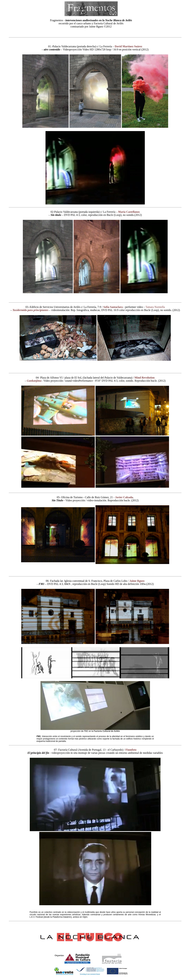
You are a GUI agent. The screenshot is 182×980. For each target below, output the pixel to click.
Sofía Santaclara (113, 307)
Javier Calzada (124, 497)
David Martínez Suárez (128, 46)
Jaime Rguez (137, 581)
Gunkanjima (34, 381)
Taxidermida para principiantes (30, 310)
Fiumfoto (131, 750)
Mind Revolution (144, 378)
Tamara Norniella (155, 307)
